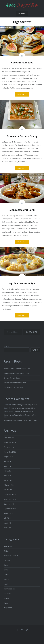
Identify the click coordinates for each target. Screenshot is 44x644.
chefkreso (8, 415)
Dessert (7, 560)
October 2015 (9, 504)
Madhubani (8, 421)
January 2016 (9, 490)
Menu (23, 14)
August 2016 (8, 457)
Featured (7, 575)
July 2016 (7, 461)
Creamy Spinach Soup (12, 378)
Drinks (6, 570)
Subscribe (32, 332)
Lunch (6, 584)
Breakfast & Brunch (11, 556)
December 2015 (10, 495)
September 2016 (10, 452)
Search (6, 346)
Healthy (7, 579)
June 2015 (7, 523)
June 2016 (7, 466)
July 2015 (7, 518)
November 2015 (10, 499)
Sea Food (7, 594)
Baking (6, 551)
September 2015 (10, 509)
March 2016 (8, 480)
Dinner (6, 565)
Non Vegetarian (10, 589)
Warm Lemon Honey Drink (13, 387)
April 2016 (7, 476)
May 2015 (7, 528)
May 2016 (7, 471)
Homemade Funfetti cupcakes (15, 383)
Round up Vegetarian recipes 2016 (16, 373)
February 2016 (9, 485)
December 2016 (10, 438)
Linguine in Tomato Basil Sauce (26, 421)
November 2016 (10, 442)
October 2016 (9, 447)
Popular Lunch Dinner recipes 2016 (17, 369)
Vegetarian (8, 608)
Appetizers (8, 546)
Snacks (6, 598)
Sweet (6, 603)
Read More (22, 94)
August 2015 (8, 513)
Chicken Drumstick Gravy (23, 412)
